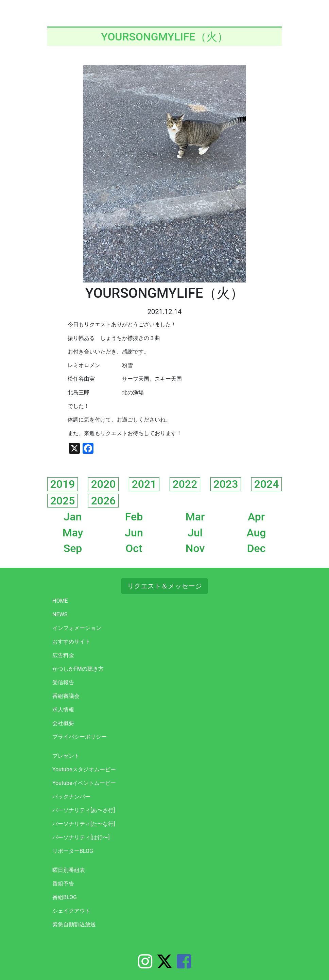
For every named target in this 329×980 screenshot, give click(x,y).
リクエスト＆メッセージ (164, 586)
